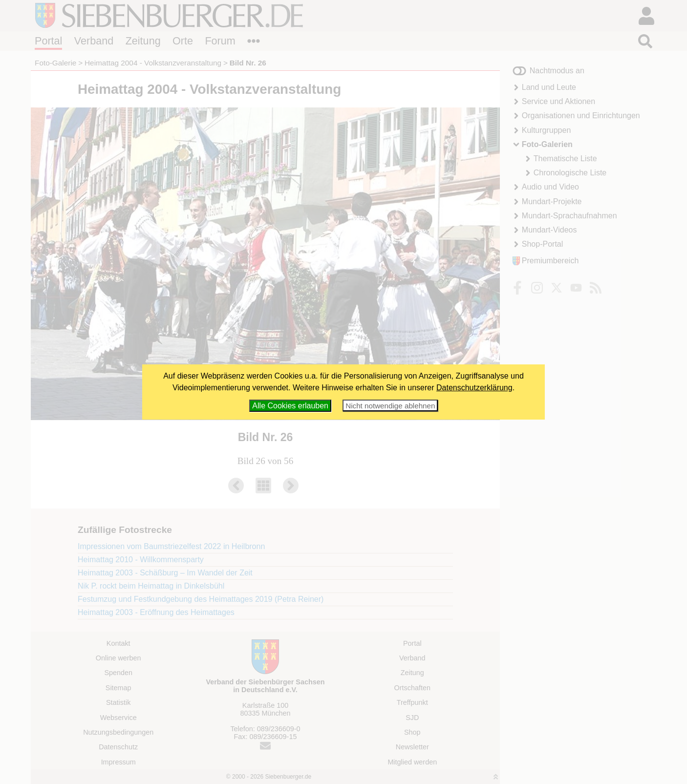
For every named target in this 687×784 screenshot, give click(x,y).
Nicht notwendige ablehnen (390, 406)
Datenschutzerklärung (474, 388)
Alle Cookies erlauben (290, 406)
